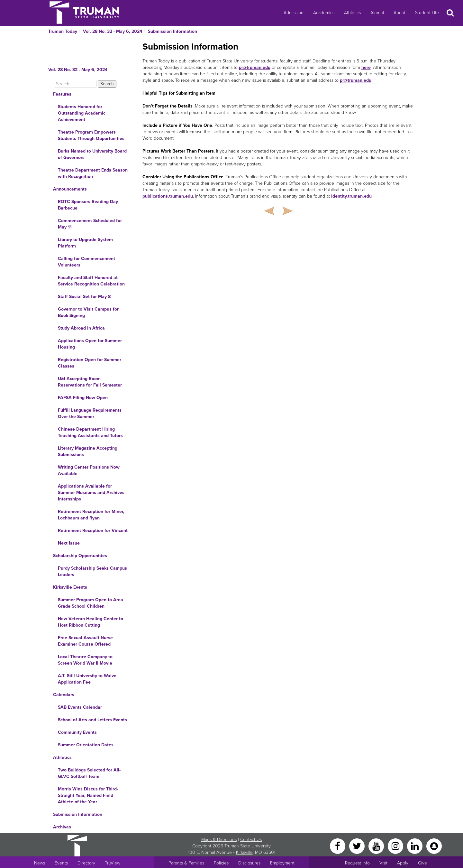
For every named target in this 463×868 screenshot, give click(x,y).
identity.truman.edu (351, 196)
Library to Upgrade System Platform (85, 243)
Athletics (352, 13)
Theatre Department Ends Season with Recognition (93, 173)
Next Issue (69, 543)
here (366, 67)
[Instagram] (396, 846)
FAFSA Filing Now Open (83, 398)
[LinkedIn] (415, 846)
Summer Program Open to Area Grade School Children (91, 603)
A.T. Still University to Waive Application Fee (87, 679)
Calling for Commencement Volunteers (86, 262)
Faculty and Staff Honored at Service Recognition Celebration (91, 281)
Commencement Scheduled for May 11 (90, 224)
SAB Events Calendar (80, 707)
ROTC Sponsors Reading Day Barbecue (88, 205)
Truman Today (63, 31)
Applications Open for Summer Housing (90, 344)
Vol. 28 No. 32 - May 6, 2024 (113, 31)
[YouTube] (377, 846)
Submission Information (172, 31)
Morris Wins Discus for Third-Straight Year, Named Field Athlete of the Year (88, 795)
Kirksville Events (70, 587)
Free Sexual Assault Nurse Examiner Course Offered (85, 641)
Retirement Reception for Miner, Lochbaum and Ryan (91, 515)
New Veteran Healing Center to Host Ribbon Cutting (91, 622)
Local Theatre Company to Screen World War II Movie (85, 660)
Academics (324, 13)
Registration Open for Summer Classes (90, 363)
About (399, 13)
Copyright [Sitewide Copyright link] (202, 846)
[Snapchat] (434, 846)
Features (62, 94)
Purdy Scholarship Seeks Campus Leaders (92, 571)
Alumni (377, 13)
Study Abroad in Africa (81, 328)
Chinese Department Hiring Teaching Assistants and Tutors (90, 432)
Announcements (70, 189)
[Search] (76, 84)
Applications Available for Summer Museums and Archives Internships (91, 493)
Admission (294, 13)
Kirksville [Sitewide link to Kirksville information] (244, 852)
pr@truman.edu (255, 67)
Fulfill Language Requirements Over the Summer (90, 413)
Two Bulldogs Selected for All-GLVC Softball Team (89, 773)
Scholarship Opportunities (80, 556)
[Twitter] (358, 846)
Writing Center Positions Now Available (89, 470)
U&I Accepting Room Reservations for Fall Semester (90, 382)
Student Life (427, 13)
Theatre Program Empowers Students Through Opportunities (91, 135)
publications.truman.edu (168, 196)
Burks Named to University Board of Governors (92, 154)
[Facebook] (338, 846)
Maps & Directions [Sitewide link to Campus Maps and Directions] (219, 840)
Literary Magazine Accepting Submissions (88, 451)
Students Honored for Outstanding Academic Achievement (82, 113)
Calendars (64, 695)
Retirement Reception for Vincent (93, 531)
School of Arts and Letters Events (92, 720)
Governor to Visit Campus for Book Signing (88, 312)
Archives (62, 827)
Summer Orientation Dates (86, 745)
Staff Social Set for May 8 (84, 297)
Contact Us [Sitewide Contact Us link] (251, 840)
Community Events (77, 732)
